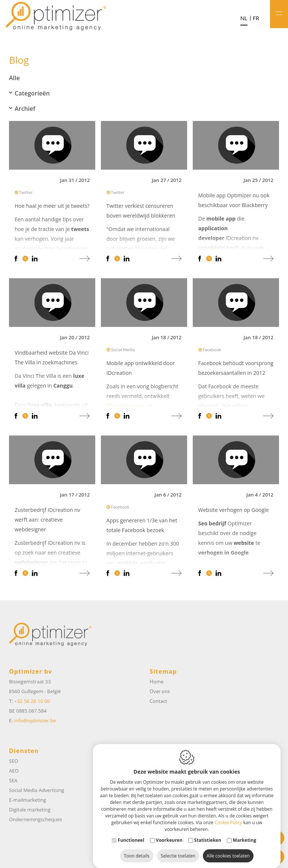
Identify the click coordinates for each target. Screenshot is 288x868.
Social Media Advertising (37, 790)
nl (244, 18)
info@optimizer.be (35, 720)
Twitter (26, 193)
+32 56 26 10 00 (32, 701)
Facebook (212, 351)
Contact (158, 701)
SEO (13, 761)
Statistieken (208, 833)
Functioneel (131, 833)
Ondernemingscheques (35, 819)
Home (157, 682)
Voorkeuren (169, 833)
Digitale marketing (30, 810)
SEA (13, 780)
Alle (14, 78)
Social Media (123, 351)
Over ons (160, 691)
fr (256, 18)
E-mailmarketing (28, 800)
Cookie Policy (228, 815)
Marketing (244, 833)
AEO (14, 771)
